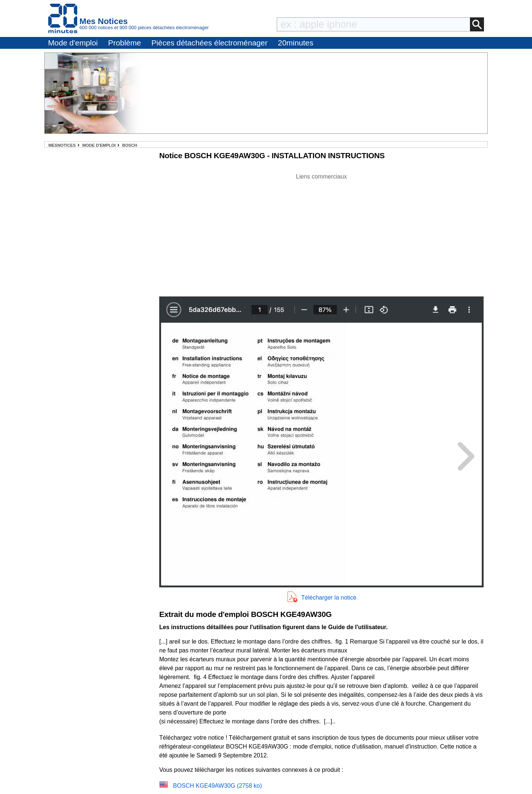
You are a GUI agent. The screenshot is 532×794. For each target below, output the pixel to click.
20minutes (296, 43)
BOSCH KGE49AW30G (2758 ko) (217, 786)
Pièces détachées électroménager (209, 43)
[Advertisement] (321, 233)
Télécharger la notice (329, 598)
